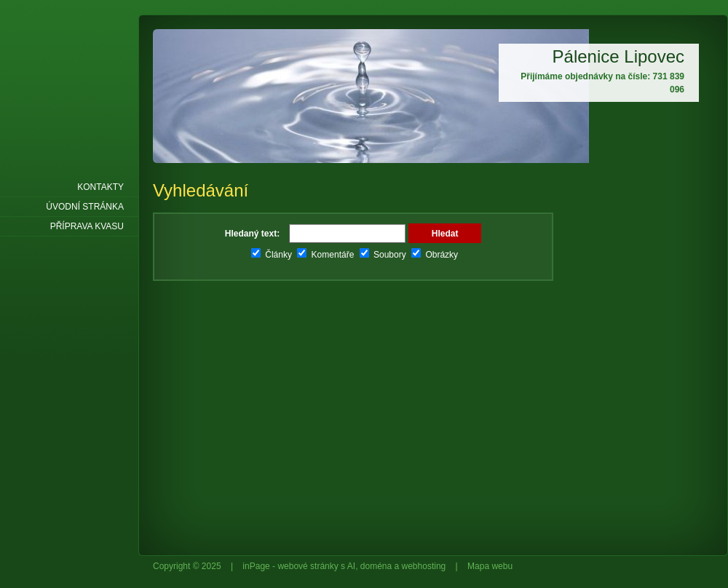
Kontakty (100, 187)
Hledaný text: (252, 234)
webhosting (424, 566)
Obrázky (435, 255)
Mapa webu (490, 566)
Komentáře (325, 255)
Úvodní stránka (85, 207)
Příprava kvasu (87, 226)
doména (376, 566)
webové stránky (308, 566)
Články (272, 255)
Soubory (383, 255)
